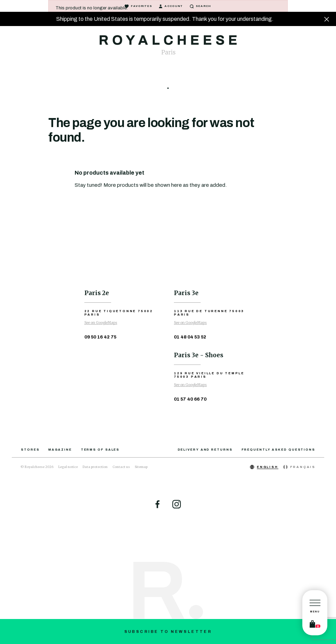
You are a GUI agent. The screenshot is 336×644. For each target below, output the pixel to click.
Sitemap (141, 467)
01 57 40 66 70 (190, 399)
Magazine (60, 450)
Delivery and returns (205, 450)
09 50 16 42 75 (100, 337)
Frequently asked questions (278, 450)
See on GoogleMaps (101, 323)
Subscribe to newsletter (168, 632)
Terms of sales (100, 450)
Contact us (121, 467)
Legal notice (68, 467)
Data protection (95, 467)
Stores (30, 450)
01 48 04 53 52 (190, 337)
